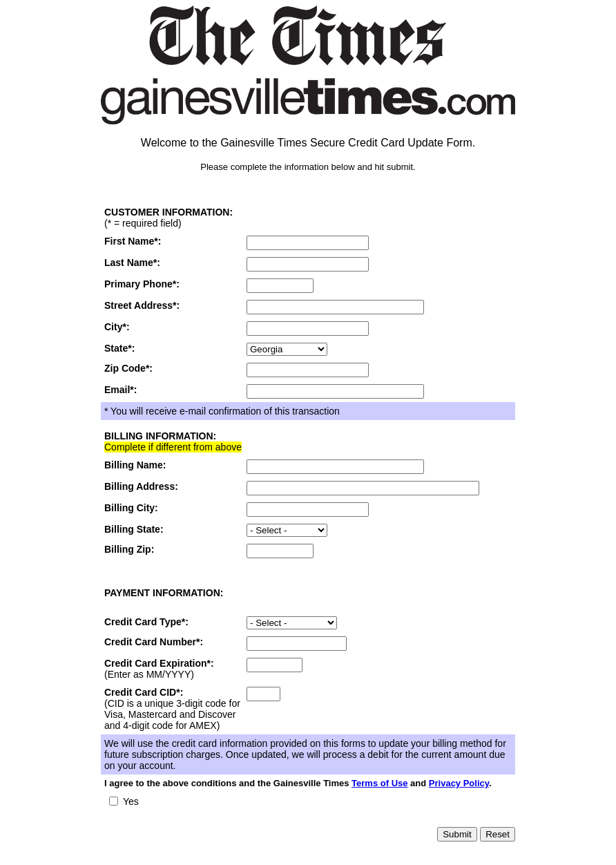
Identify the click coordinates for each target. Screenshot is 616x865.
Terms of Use (379, 783)
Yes (131, 801)
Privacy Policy (459, 783)
